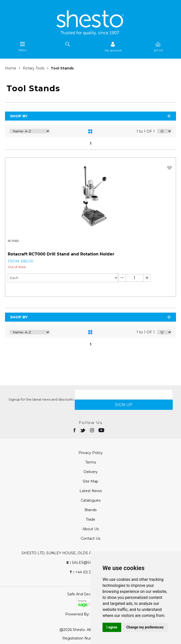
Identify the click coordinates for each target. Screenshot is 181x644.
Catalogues (91, 500)
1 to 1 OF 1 (146, 131)
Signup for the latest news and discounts (41, 399)
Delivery (91, 472)
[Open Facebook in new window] (75, 430)
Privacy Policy (91, 453)
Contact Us (90, 538)
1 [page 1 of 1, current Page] (90, 143)
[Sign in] (113, 47)
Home (11, 68)
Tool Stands (62, 68)
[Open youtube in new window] (102, 430)
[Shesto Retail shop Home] (90, 34)
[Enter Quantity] (134, 278)
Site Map (90, 481)
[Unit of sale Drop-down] (63, 278)
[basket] (158, 47)
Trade (90, 519)
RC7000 (13, 241)
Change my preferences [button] (145, 627)
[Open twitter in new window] (83, 430)
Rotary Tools (34, 68)
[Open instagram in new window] (92, 430)
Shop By (91, 116)
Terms (91, 462)
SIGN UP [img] (124, 405)
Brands (90, 510)
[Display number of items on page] (164, 131)
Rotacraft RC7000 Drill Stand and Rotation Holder (61, 254)
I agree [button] (112, 627)
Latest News (91, 491)
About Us (91, 529)
